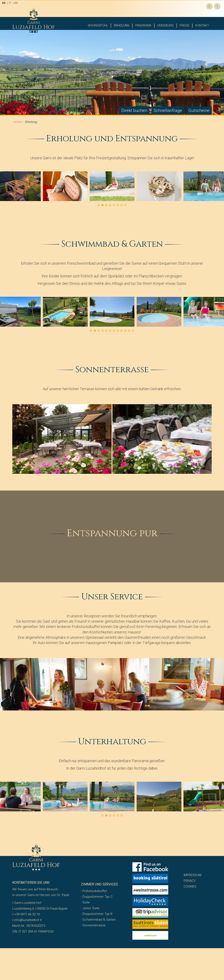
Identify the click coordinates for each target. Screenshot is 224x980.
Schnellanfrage (168, 89)
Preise (185, 25)
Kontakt (202, 25)
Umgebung (166, 25)
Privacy (190, 859)
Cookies (190, 865)
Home (17, 101)
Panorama (143, 25)
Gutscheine (199, 89)
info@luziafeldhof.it (27, 899)
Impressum (192, 854)
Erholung (122, 25)
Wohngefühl (98, 25)
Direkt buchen (134, 89)
